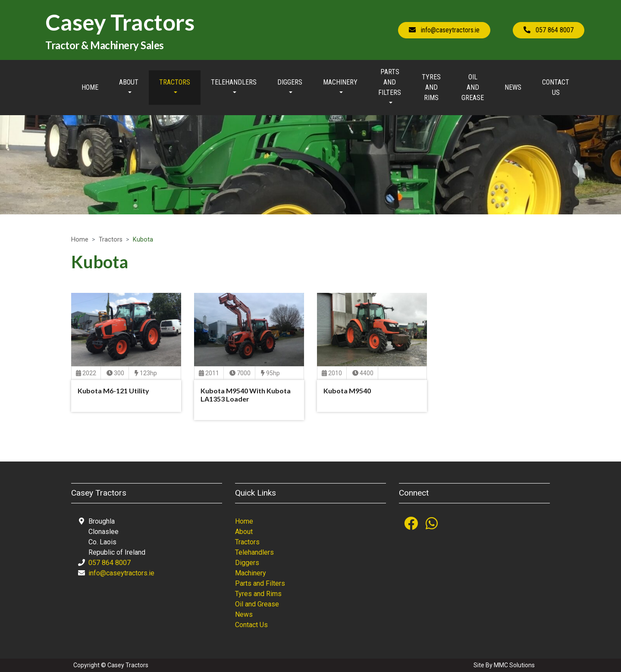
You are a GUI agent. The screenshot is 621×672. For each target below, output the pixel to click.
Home (90, 87)
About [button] (129, 82)
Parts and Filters (260, 583)
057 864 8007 (110, 563)
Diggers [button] (290, 82)
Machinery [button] (340, 82)
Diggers (247, 563)
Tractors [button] (175, 82)
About (244, 532)
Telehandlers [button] (234, 82)
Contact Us (556, 87)
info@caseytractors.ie (121, 573)
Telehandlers (254, 552)
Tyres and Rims (431, 87)
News (513, 87)
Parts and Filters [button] (390, 82)
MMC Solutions (514, 665)
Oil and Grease (473, 87)
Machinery (251, 573)
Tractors (111, 240)
